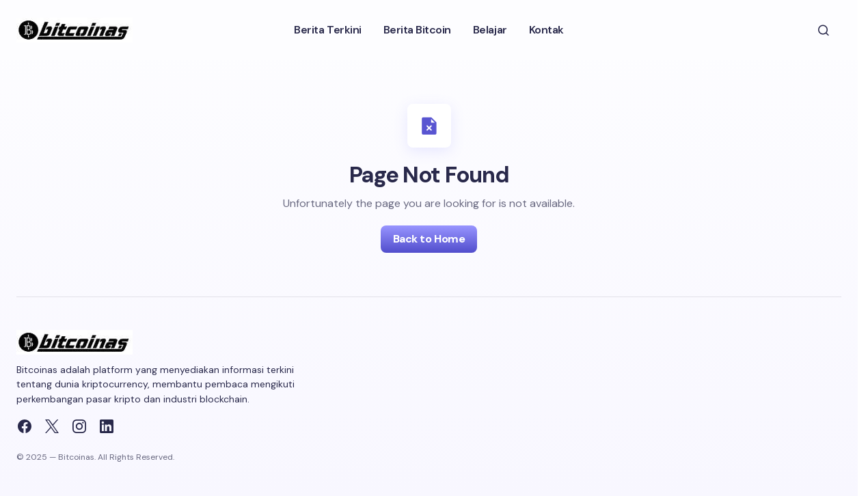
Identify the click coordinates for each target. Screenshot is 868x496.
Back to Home (429, 239)
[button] (824, 30)
